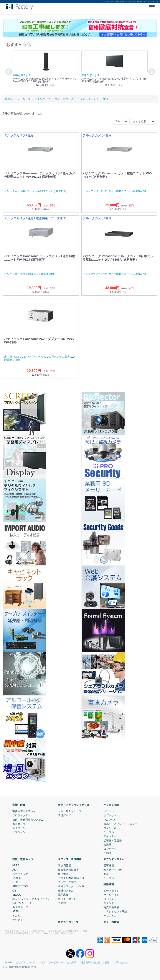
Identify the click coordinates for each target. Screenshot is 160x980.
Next (151, 72)
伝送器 (107, 845)
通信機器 (63, 874)
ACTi (15, 870)
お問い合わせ (121, 963)
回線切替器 (64, 866)
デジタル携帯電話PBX (71, 878)
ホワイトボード (67, 899)
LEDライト (110, 899)
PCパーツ (109, 820)
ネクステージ (20, 907)
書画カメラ (19, 824)
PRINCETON (20, 887)
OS (14, 891)
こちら (45, 933)
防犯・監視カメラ (23, 859)
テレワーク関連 (67, 882)
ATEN (16, 911)
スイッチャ (110, 836)
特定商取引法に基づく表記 (95, 963)
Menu (153, 5)
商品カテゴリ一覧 (68, 922)
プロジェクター (21, 816)
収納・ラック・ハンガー (72, 887)
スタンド (109, 903)
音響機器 (109, 866)
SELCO (17, 895)
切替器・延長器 (113, 841)
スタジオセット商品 (115, 912)
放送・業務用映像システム (28, 820)
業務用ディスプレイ (24, 811)
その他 (107, 853)
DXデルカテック (22, 903)
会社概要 (72, 963)
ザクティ (18, 920)
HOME (8, 963)
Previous (8, 72)
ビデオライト (111, 891)
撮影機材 (109, 885)
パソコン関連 (111, 805)
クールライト (111, 895)
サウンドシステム (114, 859)
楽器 (106, 874)
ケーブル (109, 832)
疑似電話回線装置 (68, 870)
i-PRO (16, 866)
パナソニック (20, 874)
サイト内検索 (111, 922)
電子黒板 (63, 895)
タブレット (110, 816)
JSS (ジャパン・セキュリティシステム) (35, 899)
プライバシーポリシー (51, 963)
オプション (19, 832)
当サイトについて (25, 963)
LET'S (16, 882)
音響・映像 (19, 805)
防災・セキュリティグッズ (74, 805)
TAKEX (16, 878)
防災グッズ (64, 816)
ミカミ (16, 916)
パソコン (109, 811)
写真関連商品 (111, 907)
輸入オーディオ (113, 870)
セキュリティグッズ (70, 811)
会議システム (66, 891)
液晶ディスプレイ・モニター (120, 824)
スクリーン (19, 828)
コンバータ (110, 849)
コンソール (110, 828)
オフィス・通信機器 (70, 859)
